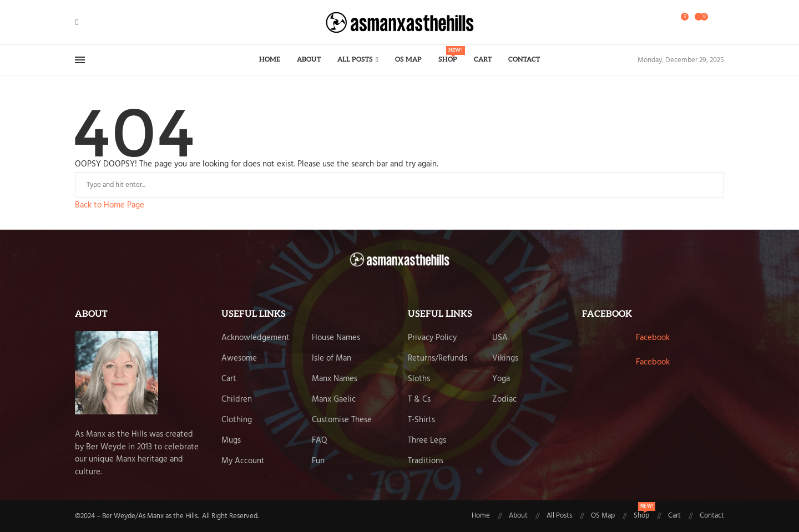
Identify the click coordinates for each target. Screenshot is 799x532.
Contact (524, 60)
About (309, 60)
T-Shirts (421, 420)
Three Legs (427, 441)
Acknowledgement (256, 338)
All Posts (355, 60)
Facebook (653, 338)
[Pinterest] (98, 22)
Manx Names (335, 379)
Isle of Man (332, 359)
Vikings (505, 359)
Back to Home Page (110, 205)
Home (270, 60)
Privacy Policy (432, 338)
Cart (483, 60)
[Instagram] (92, 22)
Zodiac (504, 400)
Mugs (231, 441)
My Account (243, 461)
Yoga (501, 379)
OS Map (408, 60)
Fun (318, 461)
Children (237, 400)
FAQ (320, 441)
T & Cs (419, 400)
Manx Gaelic (334, 400)
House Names (336, 338)
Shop (448, 55)
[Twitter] (85, 22)
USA (500, 338)
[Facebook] (77, 22)
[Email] (105, 22)
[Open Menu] (80, 60)
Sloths (419, 379)
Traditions (426, 461)
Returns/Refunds (438, 359)
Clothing (237, 420)
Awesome (239, 359)
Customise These (342, 420)
